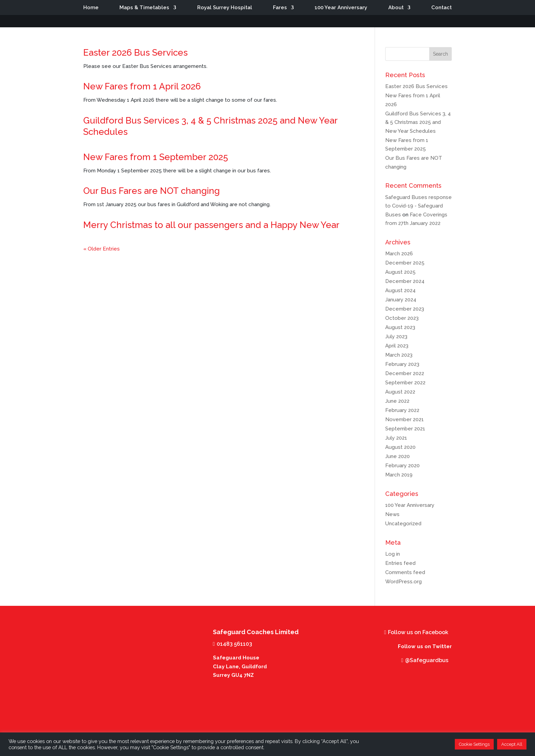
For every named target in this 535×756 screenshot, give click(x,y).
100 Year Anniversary (341, 8)
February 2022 (402, 410)
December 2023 (405, 309)
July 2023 (396, 337)
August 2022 (400, 392)
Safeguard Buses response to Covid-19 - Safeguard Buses (418, 206)
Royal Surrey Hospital (225, 8)
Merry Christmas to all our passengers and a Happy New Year (211, 225)
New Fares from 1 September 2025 (156, 157)
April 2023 (397, 346)
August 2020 (400, 447)
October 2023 (402, 318)
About (396, 8)
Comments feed (405, 572)
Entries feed (400, 563)
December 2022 (405, 373)
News (392, 514)
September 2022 (405, 383)
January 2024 (401, 300)
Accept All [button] (512, 744)
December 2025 (405, 263)
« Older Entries (102, 249)
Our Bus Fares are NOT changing (151, 191)
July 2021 (396, 438)
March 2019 (399, 475)
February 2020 (402, 466)
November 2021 (404, 419)
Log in (393, 554)
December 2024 (405, 281)
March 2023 (399, 355)
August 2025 (400, 272)
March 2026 (399, 254)
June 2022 (397, 401)
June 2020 (397, 456)
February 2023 (402, 364)
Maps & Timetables (144, 8)
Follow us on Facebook (418, 632)
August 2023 (400, 327)
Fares (280, 8)
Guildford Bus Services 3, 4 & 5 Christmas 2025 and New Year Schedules (418, 122)
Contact (442, 8)
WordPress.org (403, 582)
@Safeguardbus (427, 660)
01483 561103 (234, 644)
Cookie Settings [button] (474, 744)
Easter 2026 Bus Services (135, 53)
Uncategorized (403, 524)
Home (91, 8)
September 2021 (405, 429)
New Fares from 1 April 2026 (142, 86)
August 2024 (400, 290)
